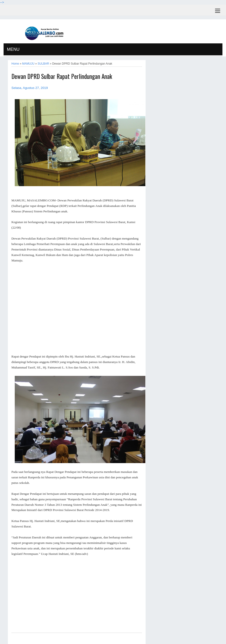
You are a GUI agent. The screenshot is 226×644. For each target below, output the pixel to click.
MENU (13, 49)
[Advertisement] (77, 309)
